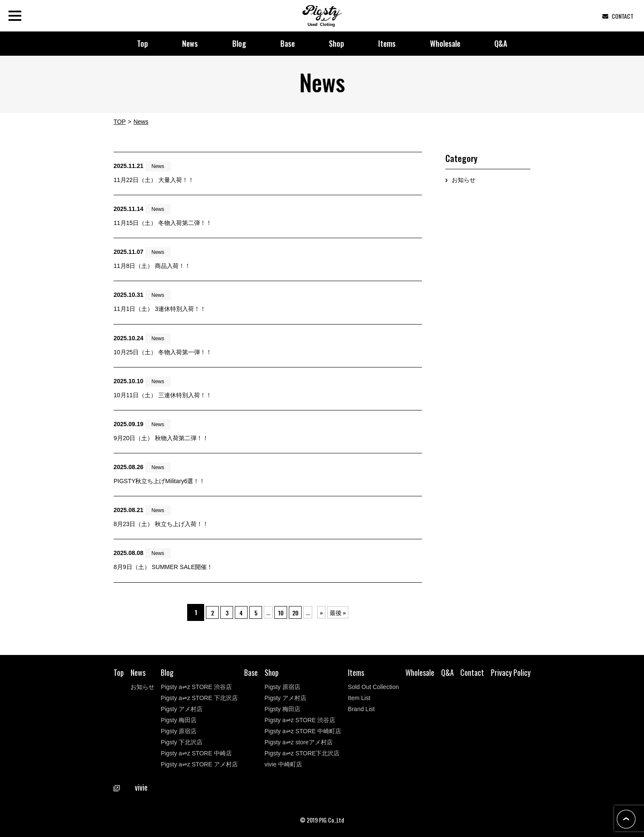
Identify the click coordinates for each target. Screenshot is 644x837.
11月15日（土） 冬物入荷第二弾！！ (163, 223)
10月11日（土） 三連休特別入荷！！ (163, 395)
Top (142, 43)
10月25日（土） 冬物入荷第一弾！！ (163, 352)
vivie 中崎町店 (283, 764)
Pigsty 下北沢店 (182, 742)
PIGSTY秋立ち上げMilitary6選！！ (159, 481)
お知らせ (464, 180)
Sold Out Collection (373, 687)
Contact (472, 672)
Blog (239, 43)
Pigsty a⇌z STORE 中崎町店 (303, 731)
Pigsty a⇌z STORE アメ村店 (199, 764)
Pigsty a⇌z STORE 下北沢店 (199, 698)
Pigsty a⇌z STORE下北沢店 (302, 753)
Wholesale (445, 43)
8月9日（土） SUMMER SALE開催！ (163, 567)
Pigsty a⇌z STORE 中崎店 (196, 753)
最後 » (350, 612)
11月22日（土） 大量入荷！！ (154, 180)
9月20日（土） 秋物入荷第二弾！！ (161, 438)
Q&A (501, 43)
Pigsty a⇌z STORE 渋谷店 (196, 687)
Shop (336, 43)
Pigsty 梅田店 (179, 720)
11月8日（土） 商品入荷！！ (152, 266)
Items (387, 43)
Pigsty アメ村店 (182, 709)
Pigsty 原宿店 (179, 731)
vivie (131, 787)
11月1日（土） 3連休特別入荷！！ (160, 309)
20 (306, 612)
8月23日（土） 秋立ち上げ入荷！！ (161, 524)
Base (288, 43)
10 (287, 612)
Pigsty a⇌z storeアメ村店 (299, 742)
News (190, 43)
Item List (359, 698)
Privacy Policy (511, 672)
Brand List (361, 709)
